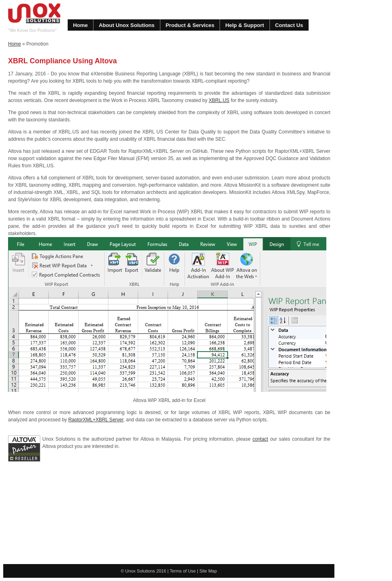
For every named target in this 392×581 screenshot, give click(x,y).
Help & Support (245, 25)
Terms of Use (183, 571)
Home (80, 25)
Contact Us (289, 25)
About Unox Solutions (127, 25)
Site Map (208, 571)
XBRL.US (219, 100)
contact (260, 439)
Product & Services (190, 25)
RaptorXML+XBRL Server (96, 420)
